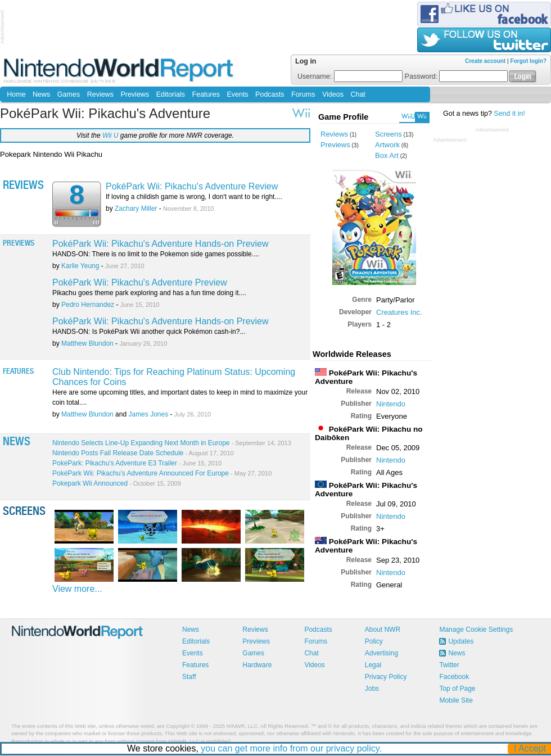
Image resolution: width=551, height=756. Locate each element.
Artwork (387, 145)
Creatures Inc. (399, 312)
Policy (374, 641)
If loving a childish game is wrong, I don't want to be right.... (194, 197)
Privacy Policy (386, 677)
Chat (358, 94)
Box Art (387, 155)
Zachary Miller (136, 209)
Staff (189, 677)
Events (237, 94)
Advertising (381, 653)
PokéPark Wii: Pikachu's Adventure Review (192, 186)
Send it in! (509, 114)
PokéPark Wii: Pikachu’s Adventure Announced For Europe (162, 473)
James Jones (148, 414)
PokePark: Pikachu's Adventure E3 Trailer (137, 463)
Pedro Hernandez (88, 305)
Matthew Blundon (87, 343)
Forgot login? (529, 61)
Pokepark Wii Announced (117, 483)
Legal (373, 665)
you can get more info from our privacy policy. (292, 748)
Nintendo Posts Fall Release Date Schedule (143, 453)
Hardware (257, 665)
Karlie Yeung (80, 266)
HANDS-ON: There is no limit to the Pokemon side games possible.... (156, 254)
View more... (77, 589)
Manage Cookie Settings (476, 630)
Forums (303, 94)
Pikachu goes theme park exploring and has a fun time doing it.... (149, 293)
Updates (461, 641)
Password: (457, 76)
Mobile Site (456, 700)
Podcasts (270, 94)
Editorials (171, 94)
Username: (350, 76)
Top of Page (457, 689)
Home (16, 94)
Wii (422, 117)
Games (69, 94)
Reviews (100, 94)
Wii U (110, 135)
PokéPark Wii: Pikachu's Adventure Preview (140, 282)
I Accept (530, 748)
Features (206, 94)
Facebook (454, 677)
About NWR (383, 630)
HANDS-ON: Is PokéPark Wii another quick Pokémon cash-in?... (149, 332)
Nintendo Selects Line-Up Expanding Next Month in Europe (172, 443)
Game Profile (343, 117)
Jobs (372, 689)
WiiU (408, 117)
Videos (333, 94)
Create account (485, 61)
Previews (135, 94)
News (41, 94)
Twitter (449, 665)
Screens (389, 134)
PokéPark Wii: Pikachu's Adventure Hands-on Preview (161, 244)
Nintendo (391, 404)
